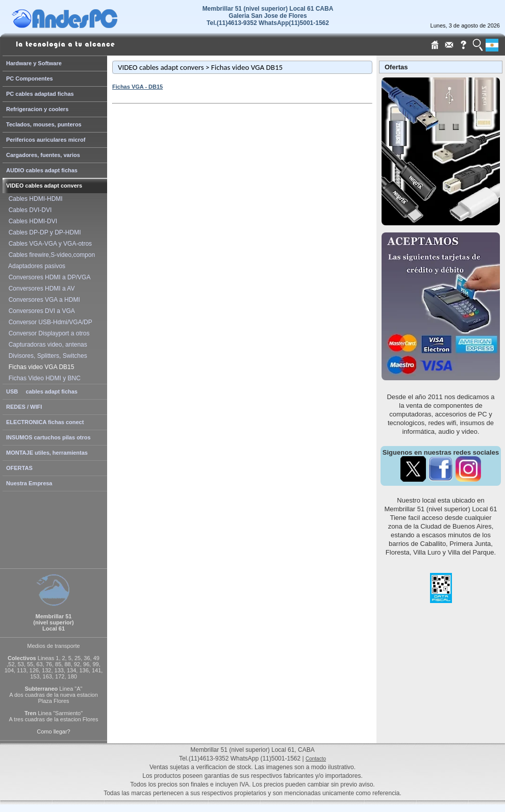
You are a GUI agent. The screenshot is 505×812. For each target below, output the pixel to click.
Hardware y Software (34, 63)
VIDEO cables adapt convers (44, 186)
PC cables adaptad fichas (40, 94)
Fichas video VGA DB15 (40, 367)
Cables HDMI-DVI (31, 221)
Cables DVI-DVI (28, 210)
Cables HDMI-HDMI (34, 199)
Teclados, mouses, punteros (44, 124)
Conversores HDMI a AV (40, 289)
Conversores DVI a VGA (40, 311)
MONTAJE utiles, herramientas (47, 453)
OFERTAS (19, 468)
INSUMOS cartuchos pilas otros (48, 437)
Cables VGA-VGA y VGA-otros (48, 244)
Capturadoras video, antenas (46, 345)
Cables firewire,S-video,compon (50, 255)
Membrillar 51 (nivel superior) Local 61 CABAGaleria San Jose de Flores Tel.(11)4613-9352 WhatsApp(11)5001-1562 (268, 16)
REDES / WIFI (24, 407)
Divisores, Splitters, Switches (46, 356)
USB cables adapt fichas (42, 391)
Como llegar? (53, 731)
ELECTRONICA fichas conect (45, 422)
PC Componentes (30, 78)
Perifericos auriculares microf (46, 140)
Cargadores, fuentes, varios (43, 155)
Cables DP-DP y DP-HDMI (43, 232)
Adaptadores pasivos (35, 266)
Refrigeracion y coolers (37, 109)
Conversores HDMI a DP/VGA (48, 277)
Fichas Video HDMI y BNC (43, 378)
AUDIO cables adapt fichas (42, 170)
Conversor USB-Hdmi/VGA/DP (49, 322)
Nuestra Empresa (29, 483)
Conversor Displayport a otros (47, 333)
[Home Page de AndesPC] (84, 25)
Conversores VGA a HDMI (43, 300)
